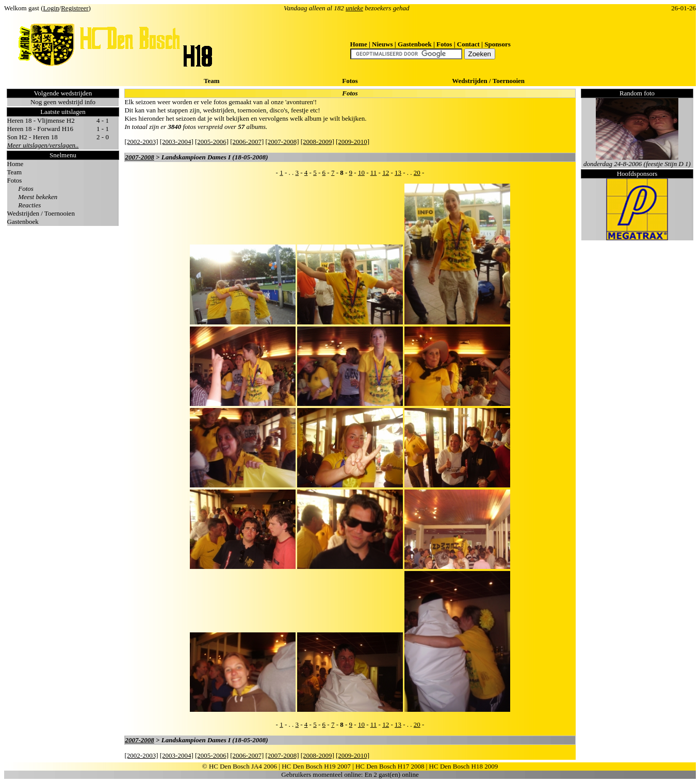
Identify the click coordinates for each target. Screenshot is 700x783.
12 (386, 173)
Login (51, 8)
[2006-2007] (247, 142)
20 (417, 173)
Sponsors (498, 44)
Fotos (444, 44)
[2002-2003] (141, 142)
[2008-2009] (318, 142)
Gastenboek (415, 44)
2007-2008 (139, 157)
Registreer (75, 8)
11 (374, 173)
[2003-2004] (177, 142)
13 (398, 173)
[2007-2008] (282, 142)
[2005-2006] (212, 142)
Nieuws (382, 44)
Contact (468, 44)
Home (359, 44)
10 (361, 173)
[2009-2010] (353, 142)
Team (212, 81)
